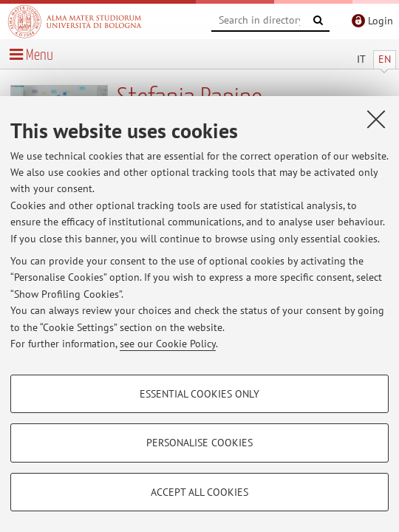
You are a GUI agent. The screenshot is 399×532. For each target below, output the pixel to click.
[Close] (376, 119)
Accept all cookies (199, 492)
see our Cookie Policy (168, 344)
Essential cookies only (199, 394)
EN (385, 59)
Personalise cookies (199, 443)
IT (361, 59)
